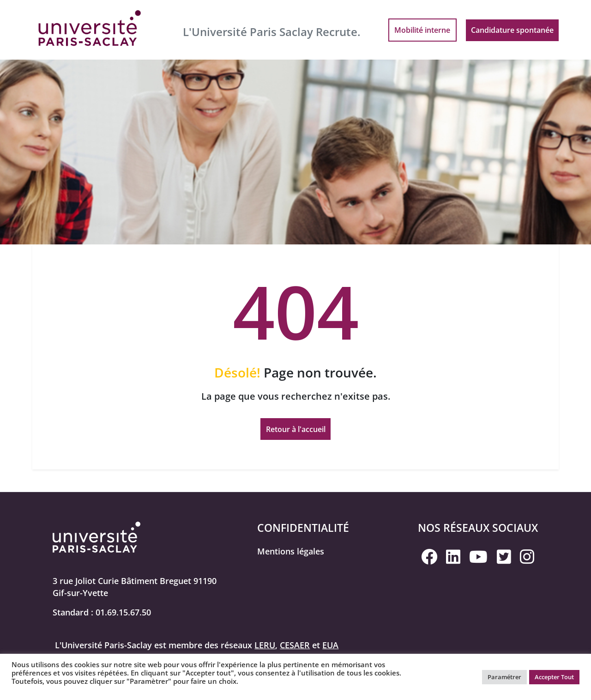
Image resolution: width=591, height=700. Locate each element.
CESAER (295, 645)
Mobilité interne (422, 30)
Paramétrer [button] (504, 677)
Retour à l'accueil (296, 429)
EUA (330, 645)
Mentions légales (291, 551)
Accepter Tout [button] (554, 677)
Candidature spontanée (512, 30)
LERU (265, 645)
